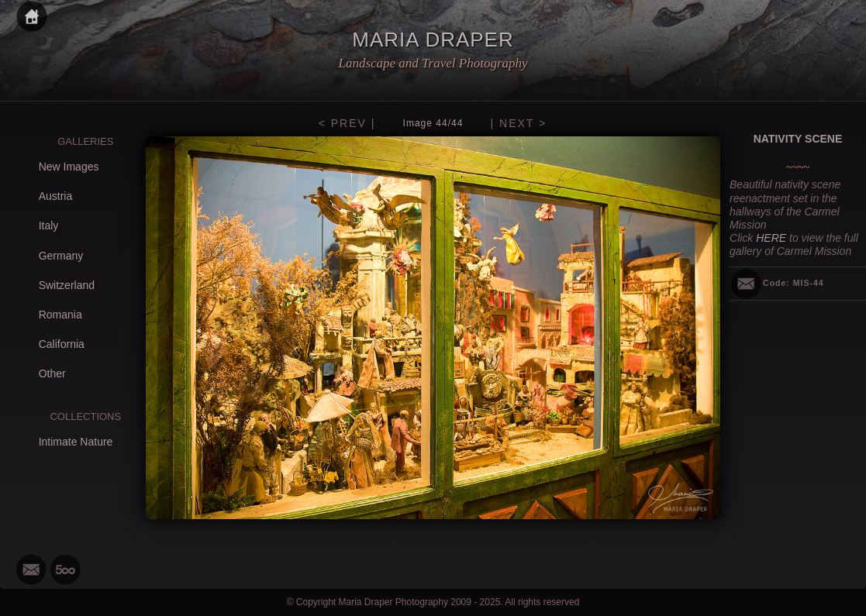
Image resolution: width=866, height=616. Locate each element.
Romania (60, 315)
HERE (771, 238)
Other (52, 373)
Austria (56, 196)
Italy (49, 225)
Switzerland (67, 285)
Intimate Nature (76, 442)
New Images (69, 167)
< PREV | (347, 123)
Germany (61, 256)
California (62, 344)
